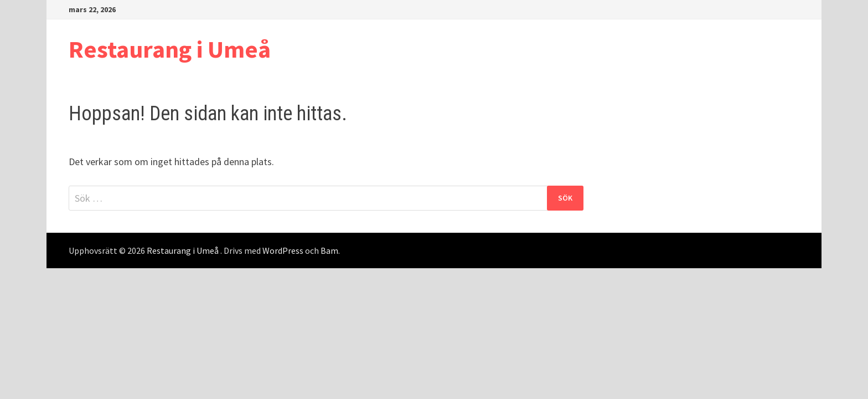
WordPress (283, 250)
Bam (329, 250)
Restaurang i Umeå (170, 49)
